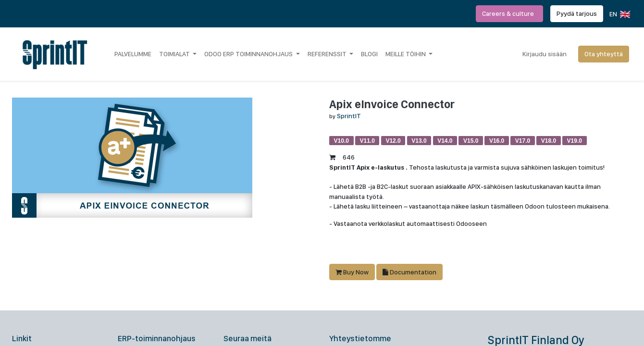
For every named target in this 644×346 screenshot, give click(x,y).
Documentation (409, 272)
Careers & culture (509, 13)
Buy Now (352, 272)
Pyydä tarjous (577, 13)
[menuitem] (133, 54)
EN (619, 14)
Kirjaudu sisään (545, 54)
